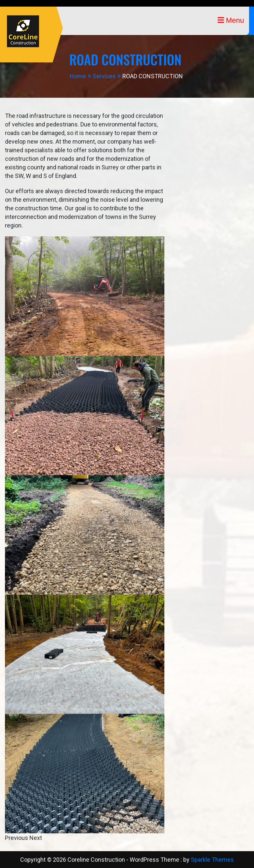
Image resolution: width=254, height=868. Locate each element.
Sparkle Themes (212, 860)
